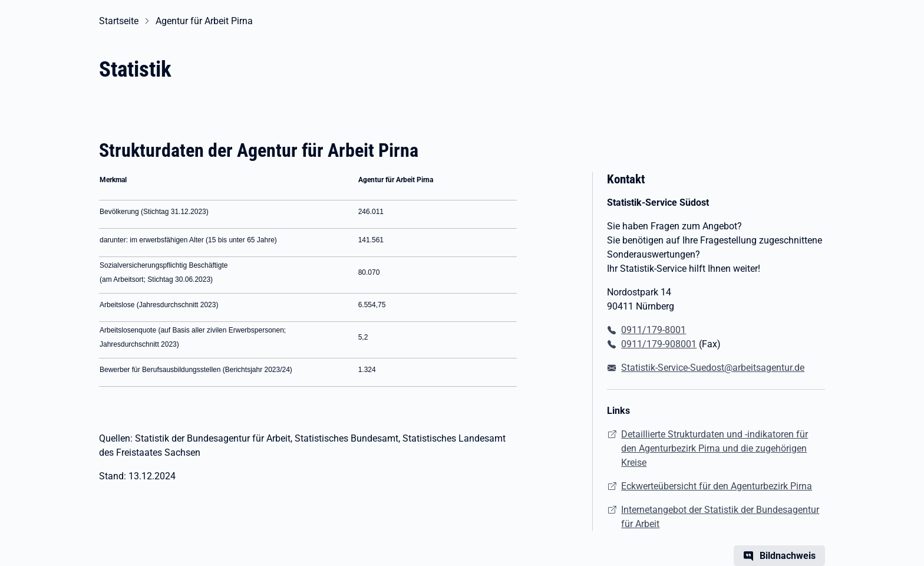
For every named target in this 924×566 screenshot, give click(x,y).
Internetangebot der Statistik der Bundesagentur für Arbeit (720, 517)
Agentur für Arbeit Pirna (204, 21)
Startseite (119, 21)
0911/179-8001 (654, 330)
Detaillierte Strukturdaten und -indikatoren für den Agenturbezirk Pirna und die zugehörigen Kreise (715, 448)
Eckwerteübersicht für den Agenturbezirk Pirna (717, 486)
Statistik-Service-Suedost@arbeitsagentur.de (713, 368)
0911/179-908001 (659, 344)
